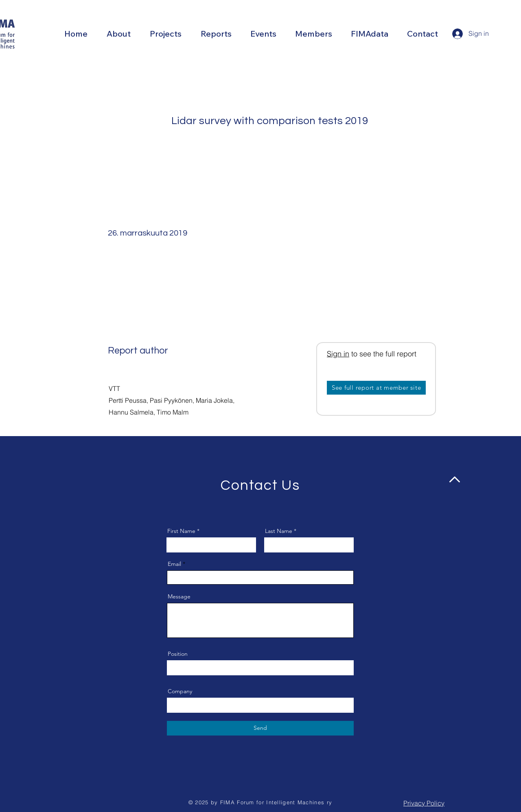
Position (178, 654)
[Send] (260, 728)
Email (174, 564)
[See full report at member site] (376, 388)
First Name (181, 531)
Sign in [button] (338, 354)
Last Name (279, 531)
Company (180, 691)
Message (179, 596)
